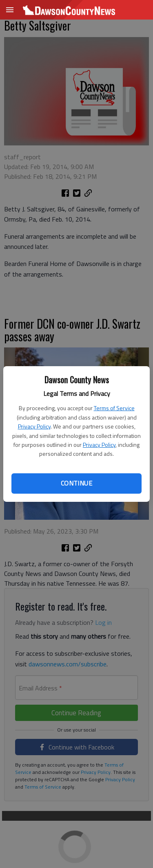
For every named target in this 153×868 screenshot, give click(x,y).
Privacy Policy (34, 426)
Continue (76, 483)
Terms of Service (114, 408)
